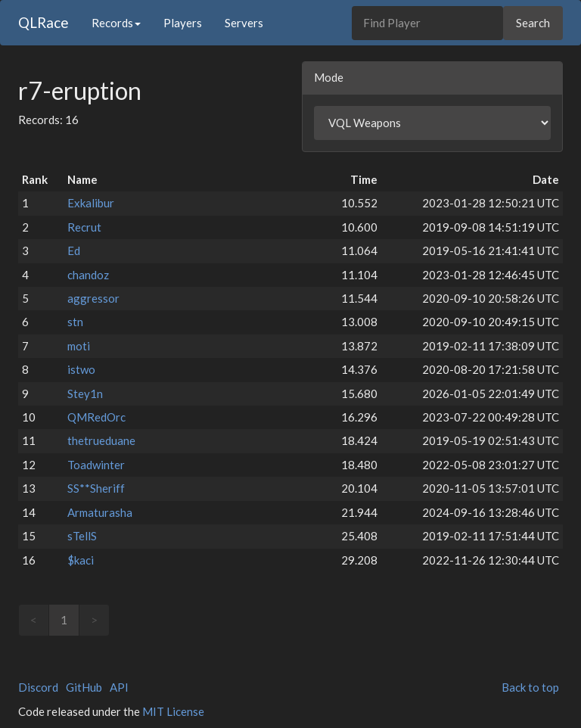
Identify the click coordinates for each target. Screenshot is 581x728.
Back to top (530, 687)
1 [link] (64, 620)
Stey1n (85, 394)
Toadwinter (96, 465)
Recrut (84, 227)
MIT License (173, 711)
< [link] (34, 620)
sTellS (82, 536)
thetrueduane (101, 440)
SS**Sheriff (96, 488)
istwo (81, 369)
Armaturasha (100, 512)
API (119, 687)
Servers (244, 23)
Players (183, 23)
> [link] (94, 620)
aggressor (93, 298)
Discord (38, 687)
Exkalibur (91, 203)
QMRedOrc (96, 417)
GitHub (84, 687)
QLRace (43, 22)
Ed (74, 250)
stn (75, 322)
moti (79, 346)
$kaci (81, 560)
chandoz (88, 275)
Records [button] (116, 23)
